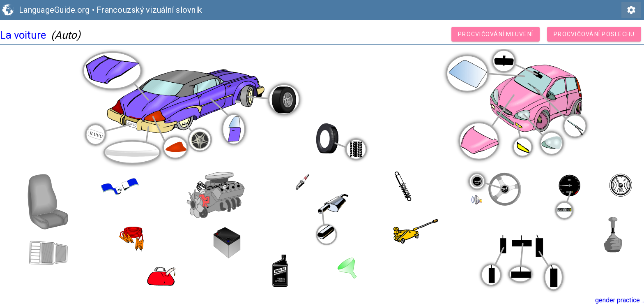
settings (631, 10)
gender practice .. (620, 300)
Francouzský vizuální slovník (149, 10)
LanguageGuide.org (54, 10)
